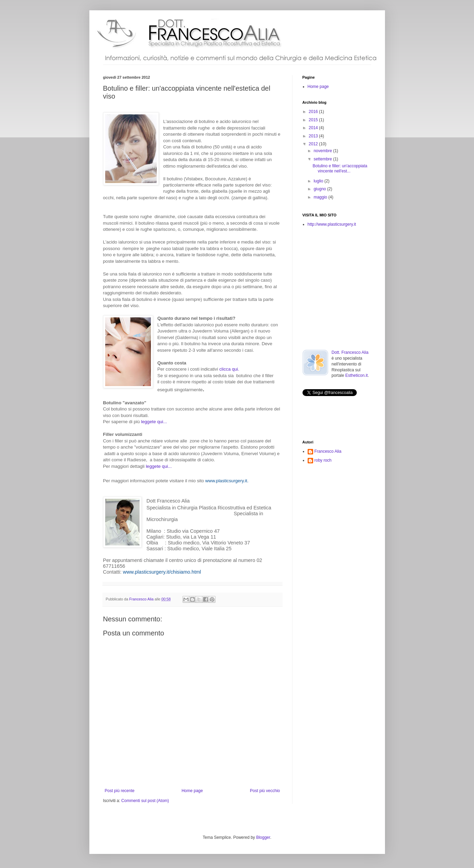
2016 (314, 112)
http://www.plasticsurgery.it (332, 224)
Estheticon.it (357, 375)
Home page (192, 791)
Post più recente (120, 791)
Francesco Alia (142, 599)
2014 (314, 128)
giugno (320, 189)
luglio (319, 181)
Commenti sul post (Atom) (145, 801)
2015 (314, 120)
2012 (314, 144)
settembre (323, 159)
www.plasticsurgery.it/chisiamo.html (162, 572)
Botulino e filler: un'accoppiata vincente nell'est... (340, 168)
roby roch (323, 460)
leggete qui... (154, 422)
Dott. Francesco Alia (350, 352)
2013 (314, 136)
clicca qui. (229, 369)
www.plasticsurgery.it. (227, 481)
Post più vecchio (265, 791)
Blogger (263, 837)
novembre (323, 151)
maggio (321, 197)
